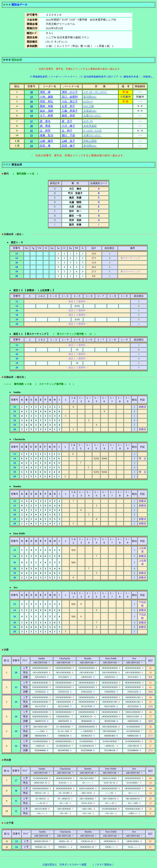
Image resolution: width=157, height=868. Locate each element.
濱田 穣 (45, 92)
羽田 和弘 (46, 101)
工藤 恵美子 (69, 111)
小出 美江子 (69, 101)
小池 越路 (46, 97)
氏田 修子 (68, 146)
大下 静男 (46, 115)
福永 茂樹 (46, 111)
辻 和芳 (45, 131)
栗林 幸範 (46, 106)
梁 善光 (45, 121)
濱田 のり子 (69, 92)
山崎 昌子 (68, 141)
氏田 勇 (45, 146)
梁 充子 (67, 121)
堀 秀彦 (45, 126)
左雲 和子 (68, 106)
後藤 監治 (46, 135)
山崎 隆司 (46, 141)
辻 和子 (67, 131)
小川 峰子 (68, 126)
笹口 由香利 (69, 97)
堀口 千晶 (68, 135)
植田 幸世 (68, 115)
